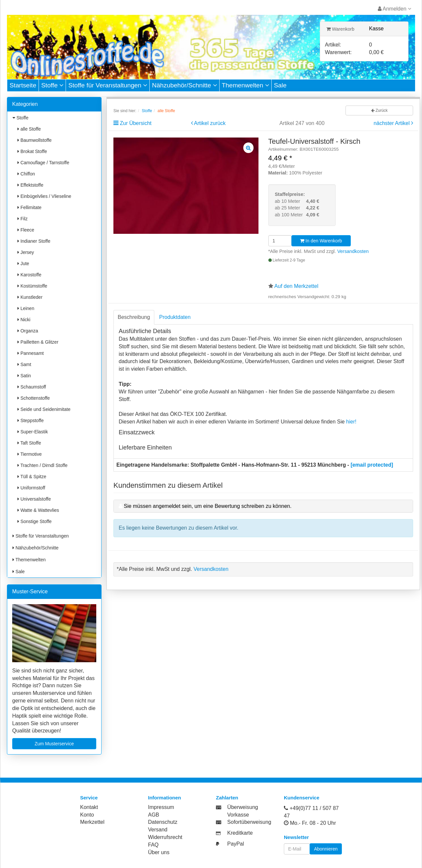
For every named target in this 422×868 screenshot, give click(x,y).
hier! (351, 422)
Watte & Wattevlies (38, 510)
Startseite (23, 85)
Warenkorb (340, 29)
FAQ (153, 845)
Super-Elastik (33, 432)
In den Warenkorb (321, 241)
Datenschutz (163, 822)
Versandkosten (353, 251)
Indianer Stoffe (34, 241)
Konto (87, 815)
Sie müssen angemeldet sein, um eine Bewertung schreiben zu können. (208, 506)
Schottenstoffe (34, 398)
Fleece (26, 230)
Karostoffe (29, 275)
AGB (154, 815)
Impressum (161, 807)
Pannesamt (31, 353)
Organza (28, 331)
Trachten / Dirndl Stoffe (43, 465)
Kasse (376, 29)
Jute (23, 263)
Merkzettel (92, 822)
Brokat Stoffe (32, 151)
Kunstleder (30, 297)
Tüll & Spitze (32, 477)
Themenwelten (245, 85)
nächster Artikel (392, 123)
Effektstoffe (30, 185)
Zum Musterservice (54, 744)
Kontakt (89, 807)
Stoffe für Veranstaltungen (108, 85)
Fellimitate (30, 207)
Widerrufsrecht (165, 837)
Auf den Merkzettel (296, 286)
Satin (24, 376)
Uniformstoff (31, 488)
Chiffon (26, 174)
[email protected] (372, 465)
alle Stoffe (29, 129)
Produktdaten (175, 317)
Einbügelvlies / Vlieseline (44, 196)
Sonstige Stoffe (35, 521)
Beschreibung (134, 317)
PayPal (236, 844)
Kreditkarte (240, 833)
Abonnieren (326, 849)
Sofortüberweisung (249, 822)
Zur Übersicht (136, 123)
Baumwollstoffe (35, 140)
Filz (23, 219)
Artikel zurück (210, 123)
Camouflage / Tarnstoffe (43, 163)
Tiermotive (30, 454)
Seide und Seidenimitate (44, 409)
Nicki (24, 320)
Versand (158, 830)
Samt (24, 364)
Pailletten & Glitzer (38, 342)
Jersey (26, 252)
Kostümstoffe (32, 286)
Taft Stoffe (29, 443)
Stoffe (52, 85)
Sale (280, 85)
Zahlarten (227, 798)
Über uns (159, 852)
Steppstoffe (30, 420)
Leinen (26, 308)
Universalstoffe (34, 499)
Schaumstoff (32, 387)
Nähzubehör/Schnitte (184, 85)
